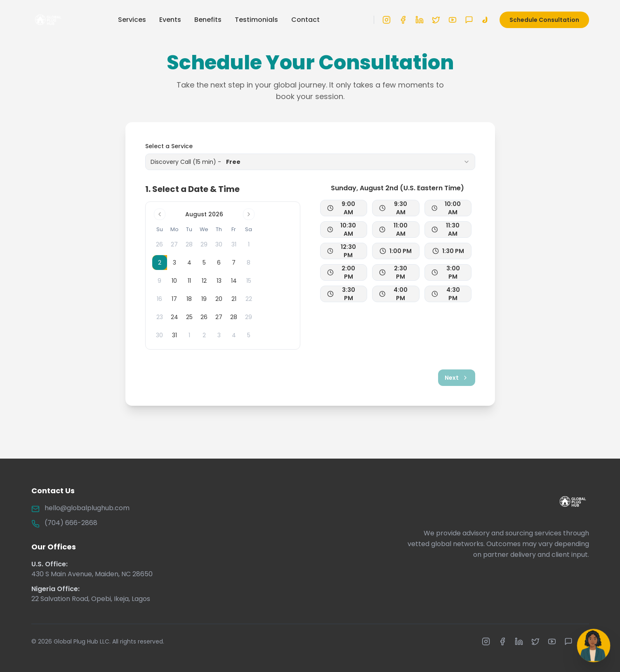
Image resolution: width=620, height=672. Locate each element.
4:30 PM (446, 294)
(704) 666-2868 (71, 523)
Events (170, 18)
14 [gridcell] (234, 281)
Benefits (208, 18)
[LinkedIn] (420, 18)
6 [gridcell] (219, 263)
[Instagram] (387, 18)
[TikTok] (486, 18)
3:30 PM (341, 294)
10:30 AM (342, 230)
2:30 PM (393, 272)
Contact (305, 18)
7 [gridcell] (234, 263)
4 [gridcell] (189, 263)
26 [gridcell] (204, 317)
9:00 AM (341, 208)
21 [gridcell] (234, 299)
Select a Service (169, 146)
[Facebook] (403, 18)
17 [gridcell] (174, 299)
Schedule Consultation (544, 18)
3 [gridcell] (174, 263)
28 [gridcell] (234, 317)
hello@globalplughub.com (87, 508)
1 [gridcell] (189, 335)
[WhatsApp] (469, 18)
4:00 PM (393, 294)
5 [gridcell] (204, 263)
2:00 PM (341, 272)
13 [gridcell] (219, 281)
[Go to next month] (249, 214)
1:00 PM (396, 251)
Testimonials (256, 18)
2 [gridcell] (204, 335)
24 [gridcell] (174, 317)
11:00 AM (393, 230)
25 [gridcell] (189, 317)
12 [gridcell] (204, 281)
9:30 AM (393, 208)
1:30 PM (448, 251)
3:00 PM (446, 272)
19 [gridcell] (204, 299)
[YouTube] (453, 18)
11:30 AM (446, 230)
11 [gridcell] (189, 281)
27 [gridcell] (219, 317)
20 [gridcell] (219, 299)
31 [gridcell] (174, 335)
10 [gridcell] (174, 281)
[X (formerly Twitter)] (436, 18)
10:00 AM (446, 208)
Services (132, 18)
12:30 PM (342, 251)
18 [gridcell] (189, 299)
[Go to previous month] (160, 214)
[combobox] (310, 162)
